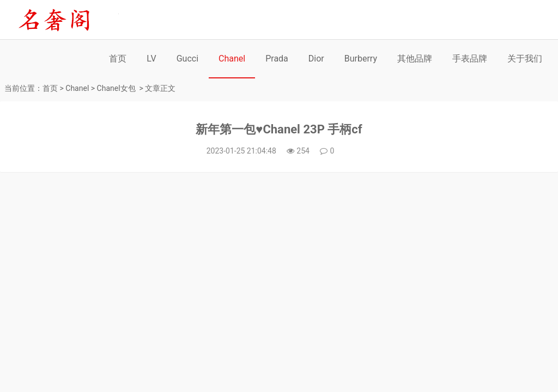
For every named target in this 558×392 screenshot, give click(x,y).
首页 (118, 59)
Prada (277, 59)
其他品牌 (415, 59)
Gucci (187, 59)
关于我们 (525, 59)
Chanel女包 (116, 88)
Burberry (361, 59)
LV (151, 59)
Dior (316, 59)
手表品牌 (470, 59)
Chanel (232, 59)
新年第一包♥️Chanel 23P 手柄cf (279, 129)
